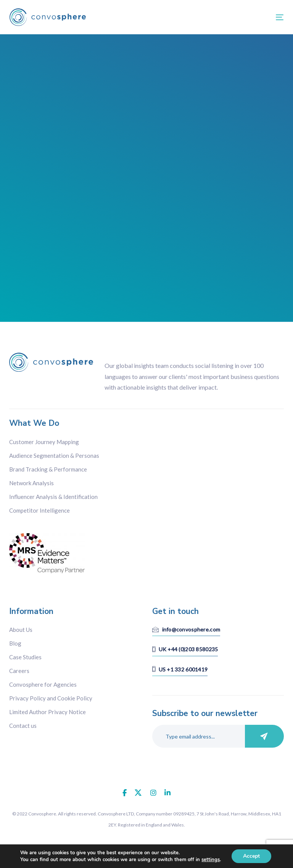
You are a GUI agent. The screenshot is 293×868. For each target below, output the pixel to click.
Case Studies (25, 657)
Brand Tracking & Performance (48, 469)
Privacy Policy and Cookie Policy (51, 698)
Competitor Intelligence (39, 510)
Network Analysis (31, 483)
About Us (21, 630)
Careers (19, 671)
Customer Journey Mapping (44, 442)
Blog (15, 643)
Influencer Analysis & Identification (53, 497)
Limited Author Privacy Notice (47, 712)
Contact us (23, 726)
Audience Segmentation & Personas (54, 456)
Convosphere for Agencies (43, 684)
